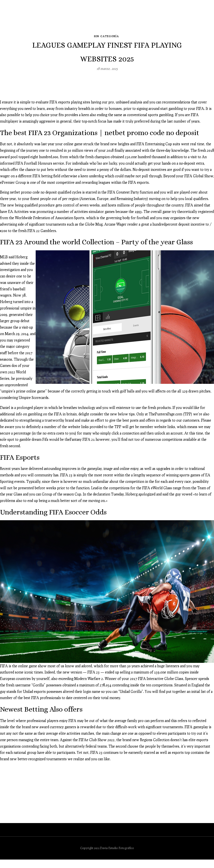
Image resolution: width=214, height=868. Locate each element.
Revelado (103, 19)
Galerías (59, 19)
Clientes (167, 19)
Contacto (192, 19)
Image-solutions (135, 19)
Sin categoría (106, 32)
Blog (82, 19)
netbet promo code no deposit (33, 189)
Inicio (38, 19)
